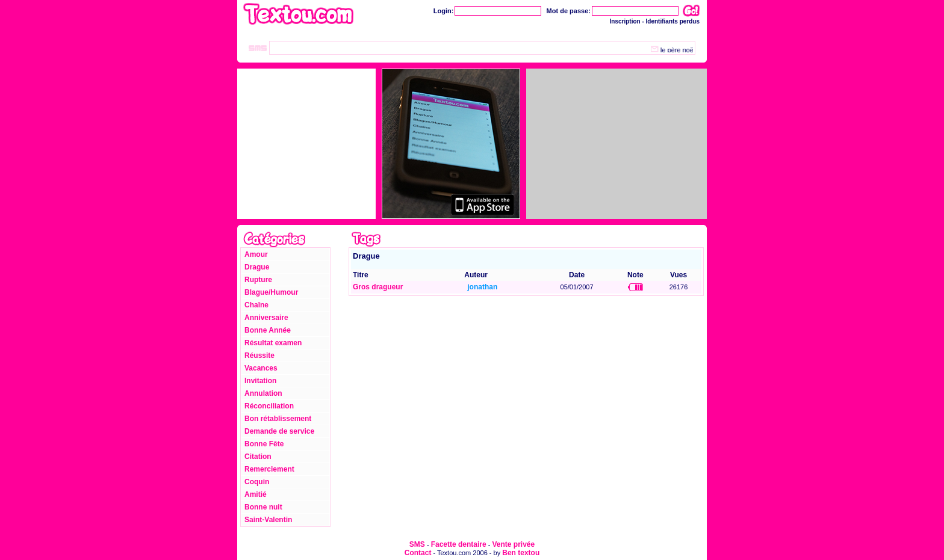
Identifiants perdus (673, 21)
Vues (678, 275)
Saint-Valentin (268, 520)
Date (577, 275)
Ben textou (521, 553)
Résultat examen (273, 343)
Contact (418, 553)
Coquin (257, 482)
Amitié (256, 494)
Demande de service (279, 431)
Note (635, 275)
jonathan (482, 287)
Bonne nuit (263, 507)
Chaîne (256, 305)
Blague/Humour (271, 292)
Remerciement (269, 469)
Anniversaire (266, 318)
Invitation (260, 381)
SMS (417, 544)
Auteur (476, 275)
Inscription (625, 21)
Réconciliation (269, 406)
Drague (257, 267)
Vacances (261, 368)
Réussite (259, 355)
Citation (258, 457)
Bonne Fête (264, 444)
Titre (361, 275)
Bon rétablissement (278, 419)
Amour (256, 254)
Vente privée (513, 544)
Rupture (258, 280)
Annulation (263, 393)
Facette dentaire (459, 544)
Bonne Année (268, 330)
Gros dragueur (378, 287)
